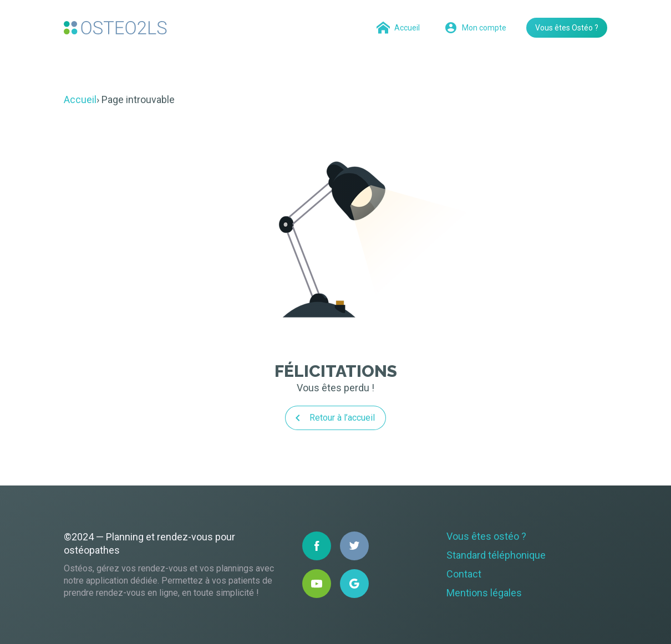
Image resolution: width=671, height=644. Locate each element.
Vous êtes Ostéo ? (567, 28)
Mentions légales (484, 593)
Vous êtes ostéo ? (486, 536)
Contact (464, 574)
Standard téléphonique (496, 555)
